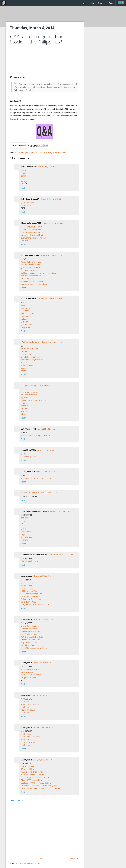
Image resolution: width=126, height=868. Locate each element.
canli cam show (27, 532)
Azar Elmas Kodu (28, 645)
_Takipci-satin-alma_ (31, 342)
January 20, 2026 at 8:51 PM (43, 760)
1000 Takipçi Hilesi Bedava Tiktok (35, 777)
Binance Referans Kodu (30, 640)
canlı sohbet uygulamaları (32, 360)
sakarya (24, 181)
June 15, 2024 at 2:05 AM (46, 429)
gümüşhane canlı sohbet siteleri (34, 284)
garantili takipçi (28, 585)
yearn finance (27, 325)
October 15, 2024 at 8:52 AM (47, 493)
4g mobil (25, 398)
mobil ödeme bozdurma (31, 675)
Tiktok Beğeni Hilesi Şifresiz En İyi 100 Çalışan (40, 788)
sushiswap (25, 308)
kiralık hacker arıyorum (31, 704)
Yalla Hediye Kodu (29, 602)
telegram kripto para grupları (33, 400)
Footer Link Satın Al (29, 591)
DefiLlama (25, 322)
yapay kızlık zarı (28, 537)
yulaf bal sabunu (28, 365)
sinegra (24, 521)
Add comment (17, 800)
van (22, 179)
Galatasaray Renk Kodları (31, 599)
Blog (92, 3)
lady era (24, 540)
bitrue (24, 414)
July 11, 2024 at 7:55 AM (46, 472)
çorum (24, 176)
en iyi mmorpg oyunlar (31, 669)
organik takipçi (27, 588)
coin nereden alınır (29, 395)
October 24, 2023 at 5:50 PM (52, 223)
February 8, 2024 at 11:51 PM (51, 299)
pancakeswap (27, 316)
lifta (23, 523)
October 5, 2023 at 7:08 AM (50, 167)
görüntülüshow (28, 203)
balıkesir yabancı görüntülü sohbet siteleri (39, 273)
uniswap (25, 319)
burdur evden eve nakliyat (32, 235)
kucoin (24, 362)
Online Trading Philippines (25, 153)
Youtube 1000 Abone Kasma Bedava (36, 783)
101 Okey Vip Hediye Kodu (32, 594)
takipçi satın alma (28, 678)
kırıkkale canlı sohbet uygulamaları (36, 281)
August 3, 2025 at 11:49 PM (43, 728)
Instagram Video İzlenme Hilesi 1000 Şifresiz (40, 786)
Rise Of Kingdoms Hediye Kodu (34, 648)
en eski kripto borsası (30, 357)
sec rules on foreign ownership (50, 153)
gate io (24, 368)
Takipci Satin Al (27, 766)
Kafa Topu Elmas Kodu (30, 596)
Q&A (36, 153)
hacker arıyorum (28, 710)
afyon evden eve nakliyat (31, 230)
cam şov (24, 518)
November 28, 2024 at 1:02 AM (62, 555)
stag (23, 526)
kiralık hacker (27, 702)
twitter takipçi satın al (30, 626)
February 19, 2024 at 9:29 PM (41, 386)
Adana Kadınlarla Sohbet (31, 262)
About (111, 3)
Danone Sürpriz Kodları (31, 631)
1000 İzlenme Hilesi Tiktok (32, 772)
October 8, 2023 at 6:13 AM (51, 199)
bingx (23, 371)
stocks (64, 153)
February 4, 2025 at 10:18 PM (43, 576)
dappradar (26, 327)
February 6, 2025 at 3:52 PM (43, 619)
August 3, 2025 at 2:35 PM (42, 695)
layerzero (25, 311)
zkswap (24, 305)
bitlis (24, 170)
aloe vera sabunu (28, 354)
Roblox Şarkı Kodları (30, 629)
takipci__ (25, 386)
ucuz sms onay (27, 672)
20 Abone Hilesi (28, 769)
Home (84, 3)
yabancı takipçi (27, 583)
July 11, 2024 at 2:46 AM (46, 450)
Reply (23, 188)
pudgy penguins (28, 314)
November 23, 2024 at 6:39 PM (59, 511)
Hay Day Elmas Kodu (30, 634)
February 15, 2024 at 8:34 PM (51, 342)
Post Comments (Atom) (31, 863)
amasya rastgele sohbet (31, 265)
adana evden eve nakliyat (32, 227)
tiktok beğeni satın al (30, 561)
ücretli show (26, 205)
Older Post (75, 858)
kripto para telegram (30, 392)
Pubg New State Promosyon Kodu (35, 605)
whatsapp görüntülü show (32, 457)
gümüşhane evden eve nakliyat (34, 238)
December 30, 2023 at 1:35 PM (51, 255)
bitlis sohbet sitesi (29, 279)
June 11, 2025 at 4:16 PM (42, 663)
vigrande (25, 529)
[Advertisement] (63, 14)
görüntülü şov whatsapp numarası (35, 435)
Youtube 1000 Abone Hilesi (32, 775)
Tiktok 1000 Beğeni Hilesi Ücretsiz (35, 780)
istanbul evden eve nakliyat (32, 232)
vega (23, 534)
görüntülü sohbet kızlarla (32, 267)
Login (121, 3)
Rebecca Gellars (28, 493)
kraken (24, 403)
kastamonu (26, 173)
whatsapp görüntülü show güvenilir (36, 478)
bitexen (24, 351)
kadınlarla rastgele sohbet (32, 270)
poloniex (25, 406)
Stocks (100, 3)
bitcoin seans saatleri (30, 349)
